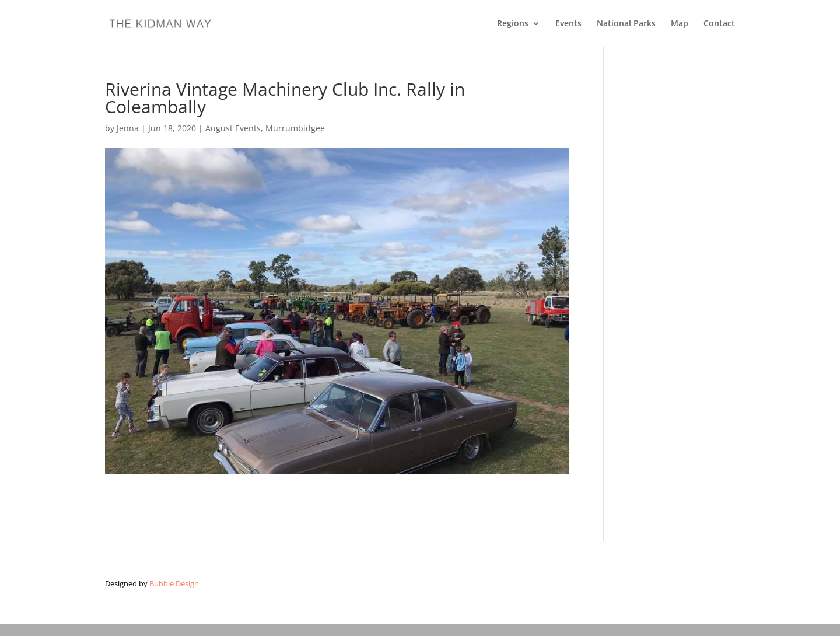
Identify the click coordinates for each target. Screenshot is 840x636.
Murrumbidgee (295, 128)
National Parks (626, 24)
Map (680, 24)
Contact (719, 24)
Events (568, 24)
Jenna (128, 128)
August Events (233, 128)
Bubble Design (174, 583)
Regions (513, 24)
